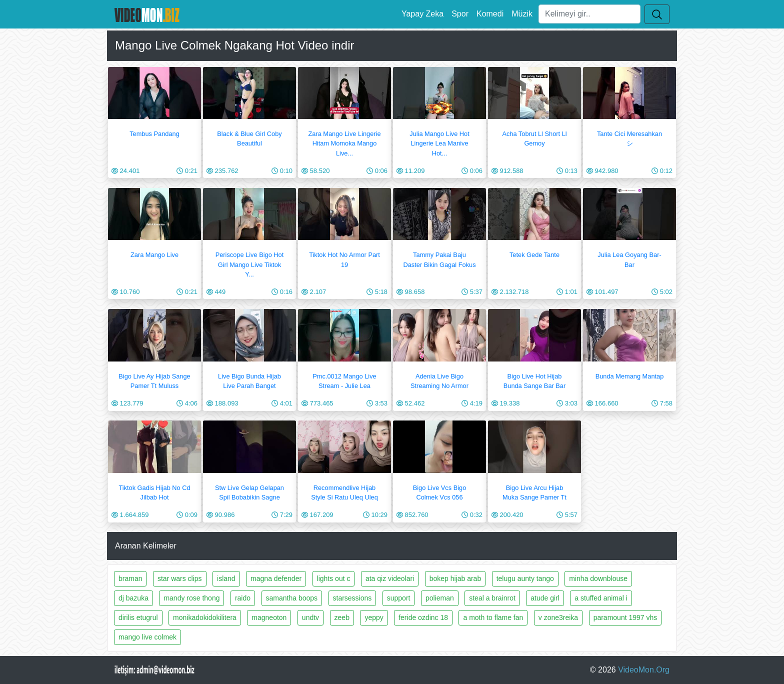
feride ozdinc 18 (423, 617)
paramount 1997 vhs (625, 617)
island (226, 578)
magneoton (269, 617)
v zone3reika (558, 617)
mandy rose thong (191, 598)
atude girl (545, 598)
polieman (440, 598)
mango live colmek (147, 637)
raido (243, 598)
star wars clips (180, 578)
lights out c (334, 578)
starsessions (352, 598)
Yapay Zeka (422, 14)
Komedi (490, 14)
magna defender (276, 578)
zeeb (342, 617)
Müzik (522, 14)
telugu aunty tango (525, 578)
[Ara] (589, 14)
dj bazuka (133, 598)
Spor (460, 14)
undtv (310, 617)
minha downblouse (598, 578)
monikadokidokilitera (205, 617)
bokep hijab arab (455, 578)
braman (130, 578)
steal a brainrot (492, 598)
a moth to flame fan (493, 617)
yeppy (374, 617)
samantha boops (292, 598)
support (399, 598)
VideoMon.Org (644, 670)
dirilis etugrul (138, 617)
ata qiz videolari (390, 578)
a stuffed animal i (601, 598)
